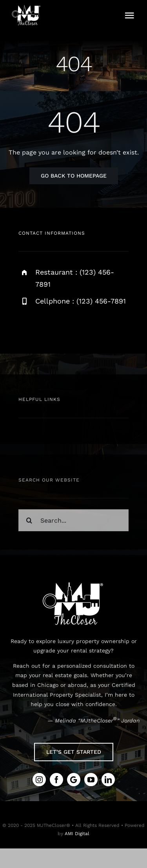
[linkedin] (108, 780)
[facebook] (42, 325)
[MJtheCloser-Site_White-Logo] (26, 7)
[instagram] (25, 325)
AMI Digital (77, 834)
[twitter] (60, 325)
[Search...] (73, 522)
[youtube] (91, 780)
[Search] (29, 522)
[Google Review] (74, 780)
